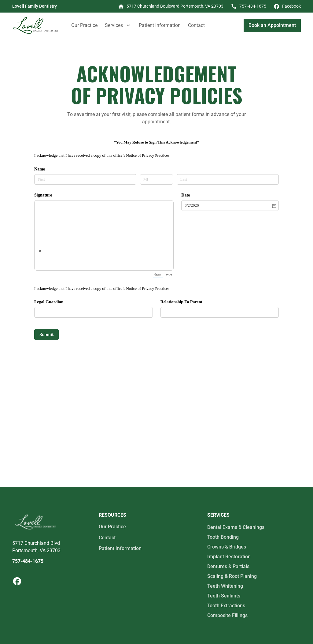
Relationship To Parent (182, 302)
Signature (43, 195)
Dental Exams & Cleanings (236, 527)
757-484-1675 (28, 561)
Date (186, 195)
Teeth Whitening (225, 586)
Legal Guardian (49, 302)
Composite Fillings (227, 615)
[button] (118, 25)
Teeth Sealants (224, 596)
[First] (85, 180)
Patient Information (160, 25)
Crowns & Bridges (227, 547)
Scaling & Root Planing (232, 576)
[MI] (156, 180)
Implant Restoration (229, 557)
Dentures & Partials (228, 566)
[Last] (228, 180)
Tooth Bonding (223, 537)
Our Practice (84, 25)
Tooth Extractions (226, 606)
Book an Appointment (272, 25)
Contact (196, 25)
